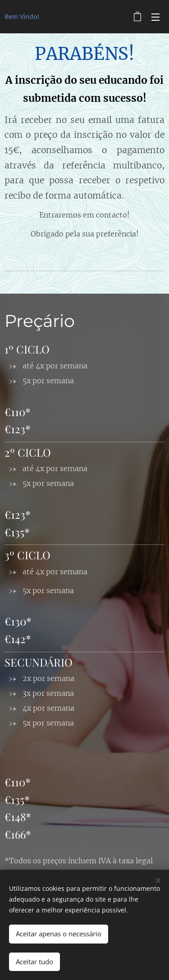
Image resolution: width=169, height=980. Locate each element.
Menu (155, 17)
